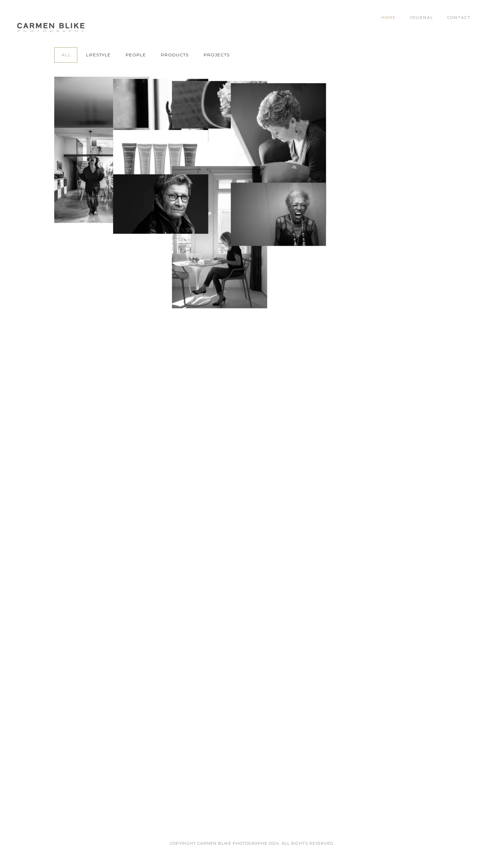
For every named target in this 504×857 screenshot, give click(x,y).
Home (388, 18)
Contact (459, 18)
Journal (422, 18)
